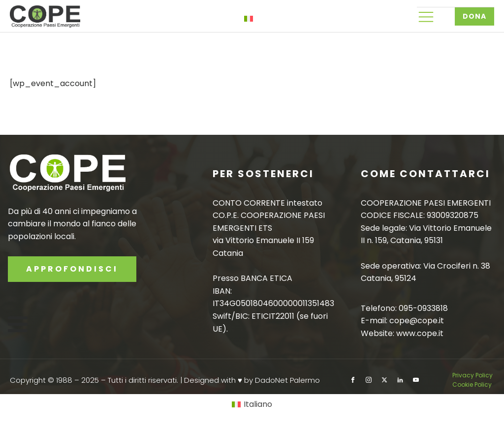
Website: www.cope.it (402, 333)
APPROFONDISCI (72, 269)
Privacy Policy (473, 375)
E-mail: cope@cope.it (402, 321)
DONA (474, 16)
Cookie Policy (472, 384)
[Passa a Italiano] (252, 405)
